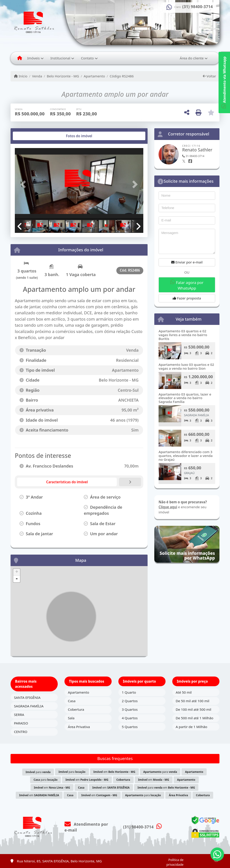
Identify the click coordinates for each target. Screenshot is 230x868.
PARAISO (21, 723)
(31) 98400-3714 (198, 7)
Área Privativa (79, 727)
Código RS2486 (122, 76)
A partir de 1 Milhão (191, 727)
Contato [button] (87, 58)
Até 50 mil (184, 692)
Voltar (209, 76)
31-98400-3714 (193, 156)
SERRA (19, 715)
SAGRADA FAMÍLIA (29, 706)
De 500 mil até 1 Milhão (194, 718)
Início (21, 76)
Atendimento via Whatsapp (224, 82)
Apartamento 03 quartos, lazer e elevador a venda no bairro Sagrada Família (185, 398)
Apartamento (94, 76)
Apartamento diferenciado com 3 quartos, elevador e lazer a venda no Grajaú (186, 455)
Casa (72, 701)
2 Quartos (130, 701)
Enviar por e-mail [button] (187, 262)
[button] (24, 184)
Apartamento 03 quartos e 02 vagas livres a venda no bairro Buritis (183, 335)
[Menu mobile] (20, 58)
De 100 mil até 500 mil (193, 709)
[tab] (29, 136)
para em (166, 788)
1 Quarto (129, 692)
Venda (37, 76)
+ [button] (17, 572)
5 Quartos (130, 727)
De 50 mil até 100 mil (192, 701)
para (38, 772)
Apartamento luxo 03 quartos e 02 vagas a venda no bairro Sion (186, 366)
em (114, 772)
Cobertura (76, 709)
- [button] (17, 579)
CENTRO (21, 732)
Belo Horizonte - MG (63, 76)
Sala (71, 718)
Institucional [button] (60, 58)
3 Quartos (130, 709)
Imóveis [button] (33, 58)
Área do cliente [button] (192, 58)
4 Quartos (130, 718)
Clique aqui (168, 507)
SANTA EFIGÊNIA (27, 697)
